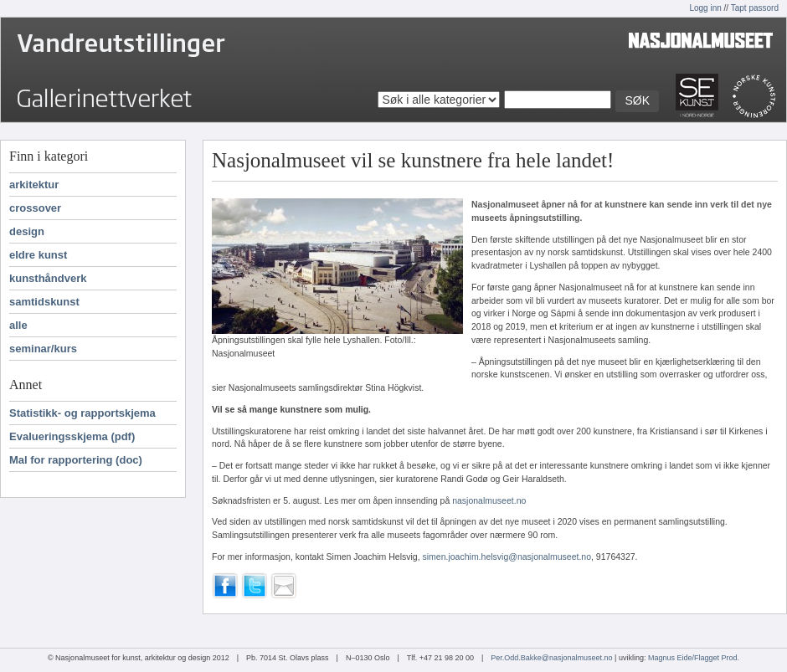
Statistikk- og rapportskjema (82, 413)
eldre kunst (38, 255)
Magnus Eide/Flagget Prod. (694, 658)
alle (18, 325)
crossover (35, 208)
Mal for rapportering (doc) (76, 460)
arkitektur (34, 185)
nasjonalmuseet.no (489, 500)
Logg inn (705, 8)
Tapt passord (755, 8)
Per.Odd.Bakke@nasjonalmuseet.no (551, 658)
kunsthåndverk (48, 278)
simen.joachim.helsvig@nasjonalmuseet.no (507, 557)
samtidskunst (44, 302)
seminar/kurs (43, 349)
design (27, 231)
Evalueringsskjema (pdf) (72, 436)
